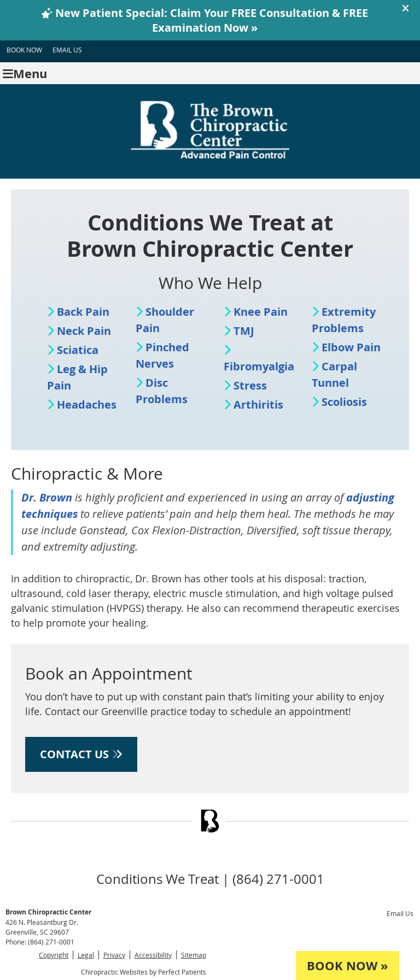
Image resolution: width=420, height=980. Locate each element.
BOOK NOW (24, 50)
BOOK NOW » (348, 966)
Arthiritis (258, 405)
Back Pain (83, 312)
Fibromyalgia (259, 366)
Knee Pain (261, 312)
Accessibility (153, 955)
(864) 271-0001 (51, 942)
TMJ (244, 331)
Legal (86, 955)
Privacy (114, 955)
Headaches (87, 405)
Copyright (54, 955)
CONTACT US (81, 754)
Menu (25, 73)
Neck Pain (84, 331)
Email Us (67, 50)
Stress (250, 385)
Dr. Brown (47, 497)
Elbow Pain (351, 347)
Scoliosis (344, 402)
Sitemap (194, 955)
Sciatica (78, 350)
